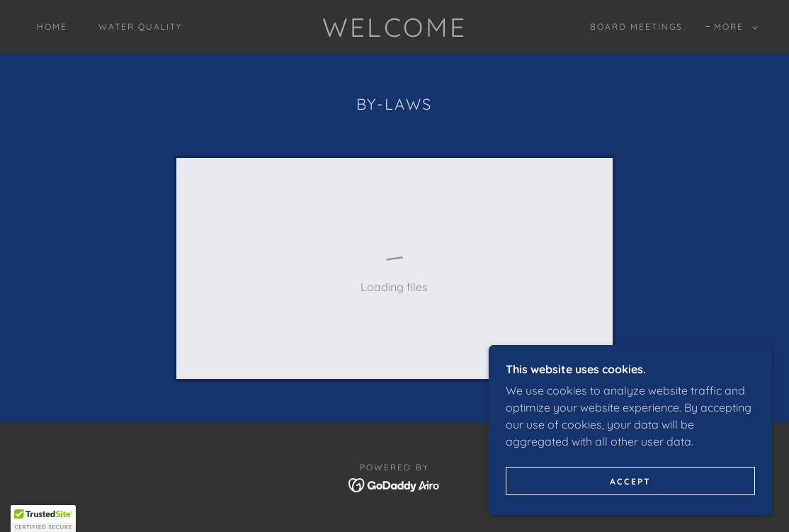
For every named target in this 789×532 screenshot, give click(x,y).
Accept (630, 481)
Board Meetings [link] (636, 27)
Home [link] (52, 27)
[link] (395, 33)
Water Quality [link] (141, 27)
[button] (733, 27)
